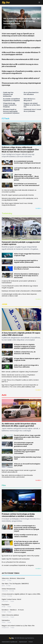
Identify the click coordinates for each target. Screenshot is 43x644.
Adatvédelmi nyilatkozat (9, 642)
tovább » (38, 208)
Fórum (31, 642)
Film (4, 485)
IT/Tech (6, 119)
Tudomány (7, 213)
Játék (4, 304)
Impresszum (23, 642)
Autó (4, 395)
